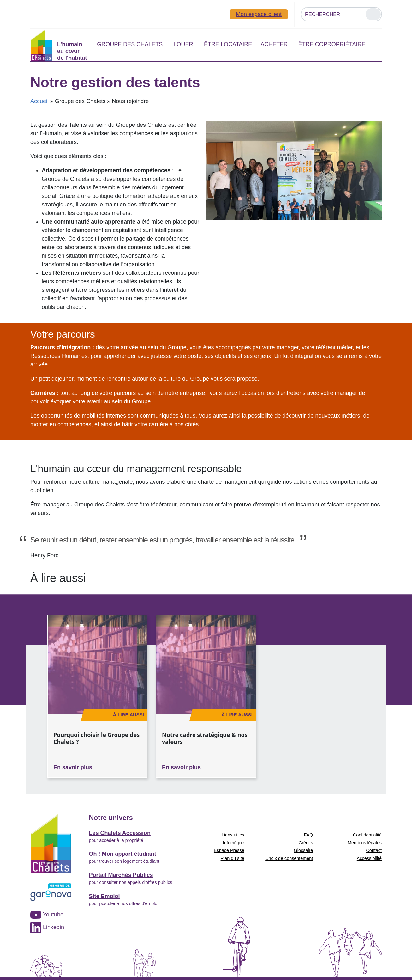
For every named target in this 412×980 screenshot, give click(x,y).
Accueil (39, 101)
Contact (374, 850)
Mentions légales (365, 843)
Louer (183, 44)
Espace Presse (229, 850)
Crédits (306, 843)
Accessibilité (369, 858)
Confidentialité (367, 835)
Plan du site (233, 858)
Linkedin (47, 927)
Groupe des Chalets (130, 44)
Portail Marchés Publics (121, 875)
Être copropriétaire (332, 44)
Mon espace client (259, 14)
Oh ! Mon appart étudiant (123, 854)
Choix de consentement (289, 858)
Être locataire (228, 44)
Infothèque (234, 843)
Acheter (274, 44)
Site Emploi (104, 896)
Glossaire (304, 850)
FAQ (309, 835)
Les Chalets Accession (120, 833)
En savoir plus (73, 767)
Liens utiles (233, 835)
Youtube (47, 915)
